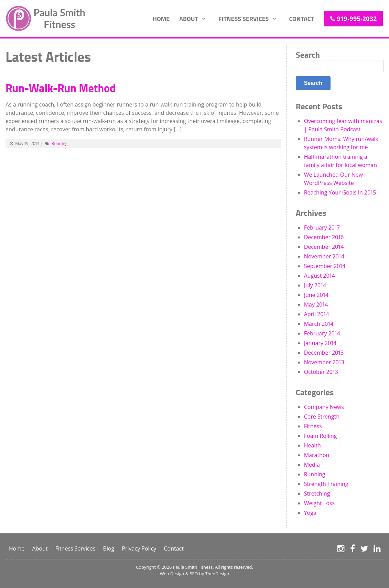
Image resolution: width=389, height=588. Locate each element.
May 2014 (316, 304)
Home (161, 18)
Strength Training (326, 484)
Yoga (310, 513)
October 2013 (321, 372)
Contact (301, 18)
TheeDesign (217, 574)
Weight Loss (319, 503)
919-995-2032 (357, 18)
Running (60, 143)
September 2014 (325, 266)
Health (312, 445)
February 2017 (322, 228)
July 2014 (315, 285)
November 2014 (324, 256)
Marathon (317, 455)
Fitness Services (244, 18)
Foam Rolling (321, 436)
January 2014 (320, 343)
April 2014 (317, 314)
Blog (109, 548)
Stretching (317, 493)
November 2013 (324, 362)
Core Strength (322, 417)
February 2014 (322, 333)
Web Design (172, 574)
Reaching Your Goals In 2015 (340, 192)
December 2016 (324, 237)
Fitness (313, 426)
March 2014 (319, 324)
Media (312, 465)
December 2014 (324, 247)
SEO (194, 574)
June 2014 (316, 295)
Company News (324, 407)
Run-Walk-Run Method (61, 88)
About (189, 18)
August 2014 (320, 276)
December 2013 (324, 353)
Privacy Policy (139, 548)
